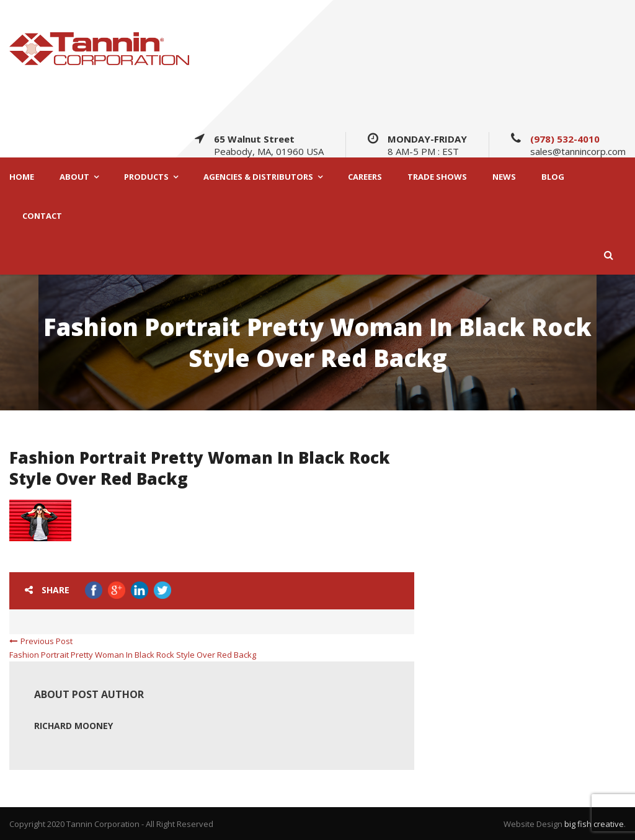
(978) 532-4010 (565, 139)
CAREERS (365, 177)
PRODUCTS (146, 177)
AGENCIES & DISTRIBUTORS (258, 177)
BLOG (553, 177)
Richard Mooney (73, 726)
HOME (22, 177)
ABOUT (74, 177)
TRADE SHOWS (437, 177)
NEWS (504, 177)
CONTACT (42, 216)
